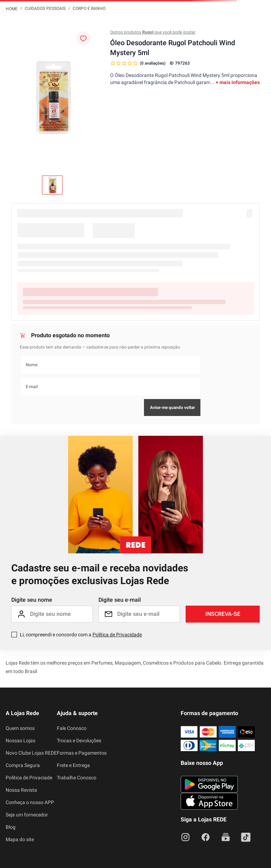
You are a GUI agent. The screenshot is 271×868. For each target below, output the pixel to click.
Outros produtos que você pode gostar (153, 32)
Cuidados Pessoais (45, 8)
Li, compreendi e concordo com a (81, 635)
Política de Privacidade (117, 635)
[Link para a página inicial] (12, 8)
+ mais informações (238, 82)
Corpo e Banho (89, 8)
